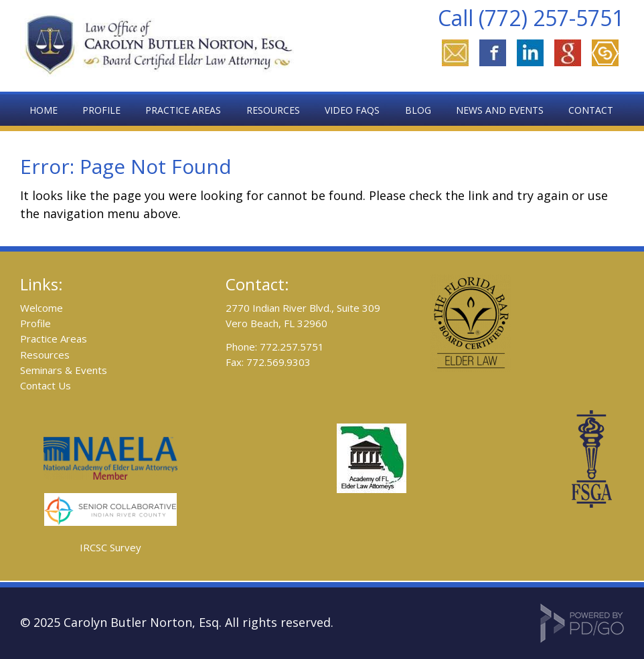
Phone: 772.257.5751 (275, 347)
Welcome (42, 308)
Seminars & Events (64, 370)
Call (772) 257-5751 (531, 18)
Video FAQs (352, 110)
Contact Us (46, 385)
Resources (45, 355)
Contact (591, 110)
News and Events (500, 110)
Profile (101, 110)
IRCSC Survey (110, 547)
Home (44, 110)
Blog (418, 110)
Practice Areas (54, 339)
